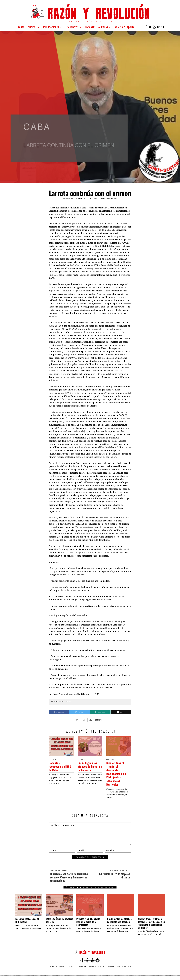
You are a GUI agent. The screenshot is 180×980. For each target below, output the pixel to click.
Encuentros (72, 27)
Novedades (113, 199)
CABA (90, 720)
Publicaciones (51, 27)
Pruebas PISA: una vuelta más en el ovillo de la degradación (88, 922)
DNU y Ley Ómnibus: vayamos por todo (59, 920)
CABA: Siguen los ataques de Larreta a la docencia (89, 768)
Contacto (71, 966)
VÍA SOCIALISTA (124, 966)
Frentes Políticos (27, 27)
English (110, 966)
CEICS (101, 966)
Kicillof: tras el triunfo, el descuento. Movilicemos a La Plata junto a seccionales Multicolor (118, 773)
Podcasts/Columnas (96, 27)
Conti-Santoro (100, 199)
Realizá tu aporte (124, 27)
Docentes (99, 720)
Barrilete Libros (87, 966)
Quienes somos (56, 966)
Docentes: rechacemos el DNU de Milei (58, 766)
